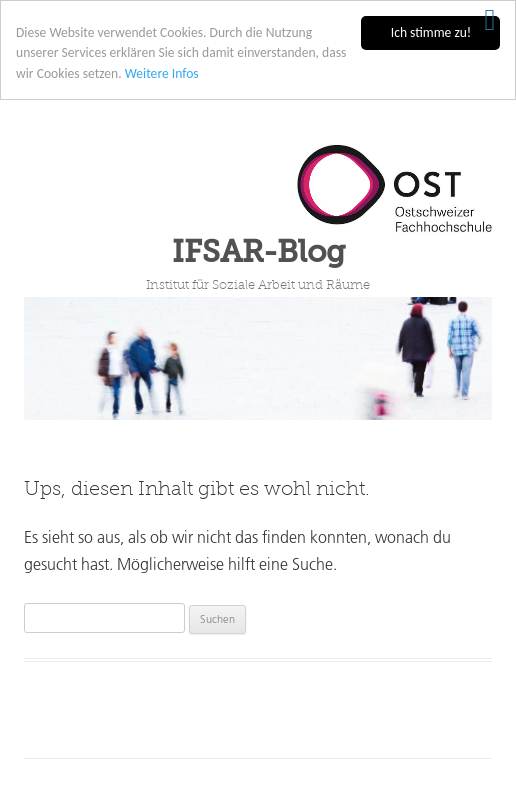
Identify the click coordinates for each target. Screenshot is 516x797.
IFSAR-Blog (258, 252)
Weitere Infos (162, 73)
